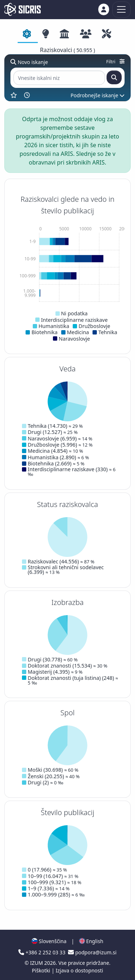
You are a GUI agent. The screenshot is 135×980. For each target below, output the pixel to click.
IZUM (37, 963)
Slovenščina (49, 941)
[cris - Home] (22, 9)
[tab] (28, 34)
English (91, 941)
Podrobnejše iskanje (98, 95)
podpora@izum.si (92, 952)
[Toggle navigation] (121, 10)
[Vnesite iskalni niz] (59, 78)
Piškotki (42, 970)
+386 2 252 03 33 (42, 952)
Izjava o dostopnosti (79, 970)
